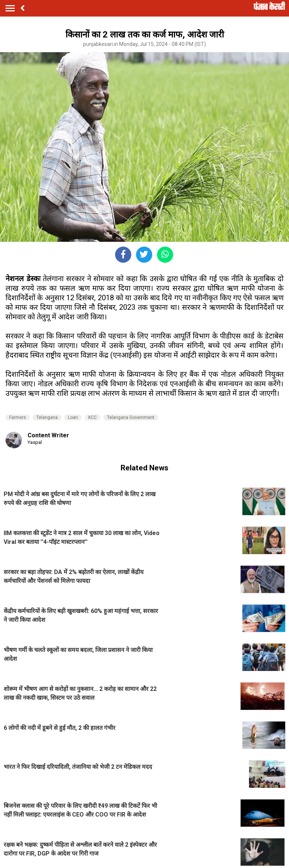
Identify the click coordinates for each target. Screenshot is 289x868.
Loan (73, 417)
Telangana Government (131, 417)
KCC (92, 417)
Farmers (18, 417)
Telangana (47, 417)
